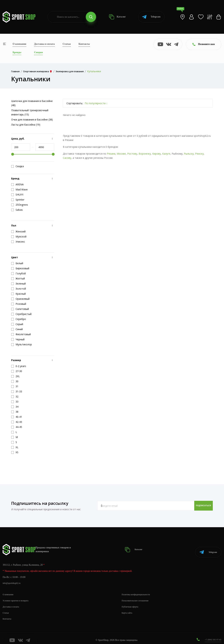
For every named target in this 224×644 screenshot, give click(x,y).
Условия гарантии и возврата (18, 596)
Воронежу (145, 154)
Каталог (117, 17)
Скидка (17, 166)
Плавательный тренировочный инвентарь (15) (30, 112)
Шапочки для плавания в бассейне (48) (32, 103)
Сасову (67, 158)
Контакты (84, 44)
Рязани (111, 154)
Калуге (166, 154)
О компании (19, 44)
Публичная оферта (131, 602)
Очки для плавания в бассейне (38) (32, 120)
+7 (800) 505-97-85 (212, 635)
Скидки (38, 52)
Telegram (151, 17)
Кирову (157, 154)
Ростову (132, 154)
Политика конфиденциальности (138, 590)
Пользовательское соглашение (137, 596)
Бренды (17, 52)
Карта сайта (128, 608)
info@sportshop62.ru (13, 579)
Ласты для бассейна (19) (26, 125)
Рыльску (189, 154)
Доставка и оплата (44, 44)
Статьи (67, 44)
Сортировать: (75, 103)
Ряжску (199, 154)
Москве (121, 154)
